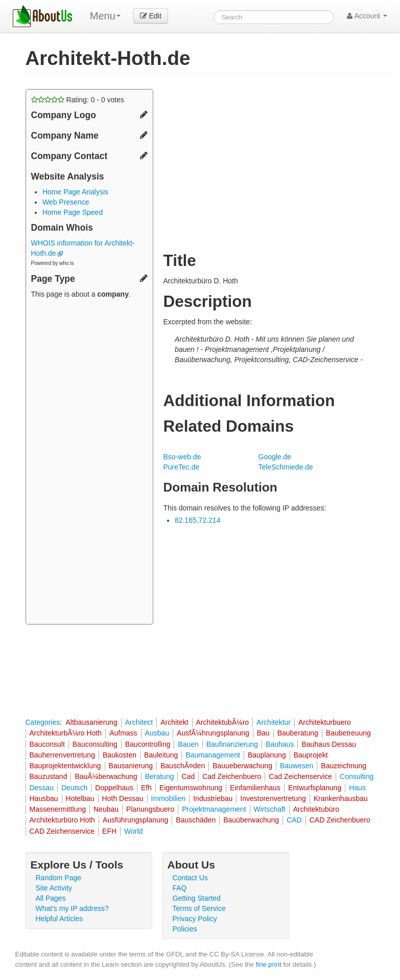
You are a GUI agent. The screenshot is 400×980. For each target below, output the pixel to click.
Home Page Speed (73, 212)
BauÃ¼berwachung (106, 776)
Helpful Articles (60, 919)
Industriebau (213, 798)
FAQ (180, 888)
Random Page (59, 878)
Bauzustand (49, 776)
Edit (151, 16)
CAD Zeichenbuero (340, 820)
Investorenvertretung (273, 798)
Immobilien (169, 798)
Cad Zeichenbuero (232, 776)
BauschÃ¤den (183, 766)
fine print (269, 964)
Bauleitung (161, 755)
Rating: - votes (78, 100)
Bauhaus (280, 744)
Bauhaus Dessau (329, 744)
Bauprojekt (311, 755)
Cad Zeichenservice (300, 776)
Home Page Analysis (75, 192)
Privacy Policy (195, 919)
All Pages (51, 898)
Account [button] (367, 16)
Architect (139, 722)
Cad (188, 776)
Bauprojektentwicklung (65, 766)
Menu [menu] (105, 16)
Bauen (188, 744)
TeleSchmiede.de (286, 467)
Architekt (174, 722)
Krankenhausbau (341, 798)
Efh (146, 788)
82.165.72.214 (198, 520)
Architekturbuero (325, 722)
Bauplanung (267, 755)
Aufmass (123, 733)
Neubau (106, 809)
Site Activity (54, 888)
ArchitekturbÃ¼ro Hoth (66, 733)
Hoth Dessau (123, 798)
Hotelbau (80, 798)
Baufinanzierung (232, 744)
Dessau (42, 788)
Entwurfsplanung (315, 788)
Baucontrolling (148, 744)
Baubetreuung (348, 733)
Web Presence (66, 202)
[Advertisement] (89, 463)
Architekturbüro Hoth (62, 820)
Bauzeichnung (344, 766)
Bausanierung (131, 766)
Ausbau (157, 733)
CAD (294, 820)
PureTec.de (182, 467)
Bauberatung (298, 733)
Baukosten (120, 755)
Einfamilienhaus (255, 788)
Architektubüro (316, 809)
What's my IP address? (72, 908)
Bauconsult (47, 744)
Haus (357, 788)
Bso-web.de (182, 457)
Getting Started (197, 898)
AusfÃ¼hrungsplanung (213, 733)
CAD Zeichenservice (62, 831)
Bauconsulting (95, 744)
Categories (43, 722)
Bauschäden (196, 820)
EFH (109, 831)
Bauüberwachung (251, 820)
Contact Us (190, 878)
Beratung (160, 776)
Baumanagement (213, 755)
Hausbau (44, 798)
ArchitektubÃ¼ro (223, 722)
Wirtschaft (270, 809)
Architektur (274, 722)
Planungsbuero (150, 809)
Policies (185, 929)
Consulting (357, 776)
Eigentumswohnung (191, 788)
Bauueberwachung (242, 766)
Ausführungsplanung (135, 820)
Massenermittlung (58, 809)
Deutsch (74, 788)
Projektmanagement (214, 809)
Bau (263, 733)
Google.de (275, 457)
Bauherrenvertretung (62, 755)
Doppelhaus (114, 788)
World (133, 831)
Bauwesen (297, 766)
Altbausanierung (91, 722)
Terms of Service (199, 908)
